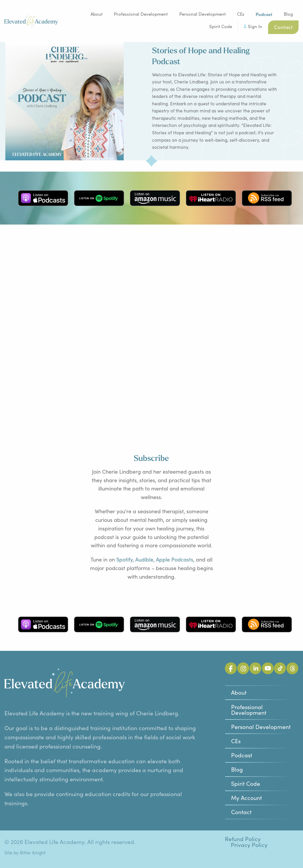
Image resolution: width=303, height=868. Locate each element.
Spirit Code (221, 26)
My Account (246, 798)
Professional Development (141, 14)
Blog (288, 14)
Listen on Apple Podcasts (43, 198)
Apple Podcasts (175, 559)
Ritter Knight (33, 852)
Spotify (124, 559)
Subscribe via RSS (267, 198)
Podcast (242, 755)
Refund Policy (243, 839)
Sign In (255, 26)
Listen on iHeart (211, 198)
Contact (283, 27)
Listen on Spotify (99, 198)
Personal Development (203, 14)
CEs (241, 14)
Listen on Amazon (155, 198)
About (97, 14)
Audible (144, 559)
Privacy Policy (249, 845)
